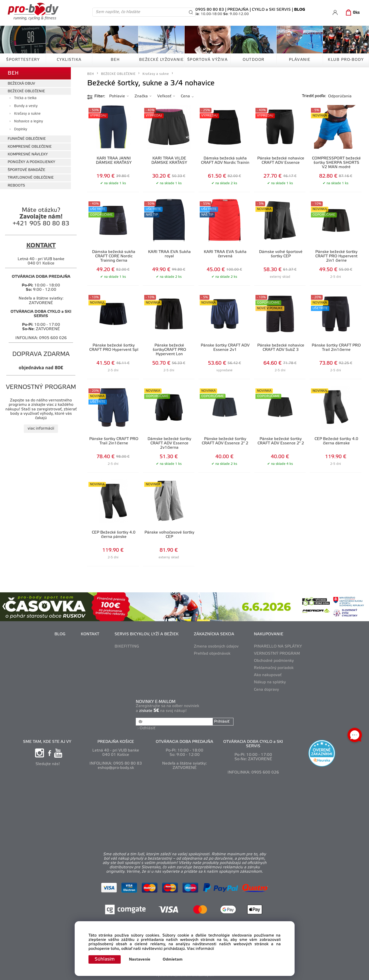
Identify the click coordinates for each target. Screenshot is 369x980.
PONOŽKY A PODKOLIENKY (31, 162)
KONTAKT (90, 634)
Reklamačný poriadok (274, 668)
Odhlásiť (147, 728)
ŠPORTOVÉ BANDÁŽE (26, 170)
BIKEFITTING (127, 647)
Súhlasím (105, 959)
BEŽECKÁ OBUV (21, 84)
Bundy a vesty (26, 106)
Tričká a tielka (25, 98)
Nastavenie (140, 960)
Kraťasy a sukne (27, 114)
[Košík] (352, 13)
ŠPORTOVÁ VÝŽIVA (208, 60)
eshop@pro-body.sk (116, 768)
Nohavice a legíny (29, 122)
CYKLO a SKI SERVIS (271, 10)
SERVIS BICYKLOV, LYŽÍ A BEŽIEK (147, 634)
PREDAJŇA (238, 10)
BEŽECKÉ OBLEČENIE (26, 91)
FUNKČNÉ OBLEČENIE (27, 139)
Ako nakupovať (268, 675)
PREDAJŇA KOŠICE (116, 742)
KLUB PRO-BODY (346, 60)
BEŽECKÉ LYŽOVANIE (161, 60)
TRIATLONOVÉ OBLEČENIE (31, 178)
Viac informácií (200, 949)
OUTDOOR (254, 60)
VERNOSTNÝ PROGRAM (277, 654)
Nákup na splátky (270, 682)
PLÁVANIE (300, 60)
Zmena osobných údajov (216, 647)
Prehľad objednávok (212, 654)
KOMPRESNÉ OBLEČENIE (30, 147)
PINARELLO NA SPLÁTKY (278, 647)
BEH (115, 60)
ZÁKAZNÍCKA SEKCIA (214, 634)
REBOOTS (16, 186)
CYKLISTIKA (69, 60)
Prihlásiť (222, 722)
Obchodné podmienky (274, 661)
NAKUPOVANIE (269, 634)
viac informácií (41, 429)
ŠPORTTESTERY (23, 60)
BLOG (60, 634)
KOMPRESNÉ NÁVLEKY (28, 154)
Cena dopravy (266, 690)
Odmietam (173, 960)
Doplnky (21, 129)
